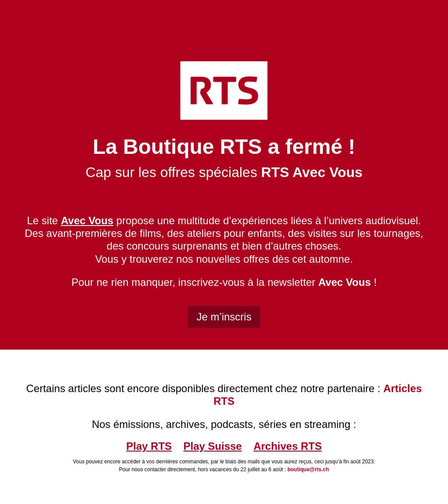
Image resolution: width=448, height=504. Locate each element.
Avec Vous (344, 282)
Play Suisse (212, 446)
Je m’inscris (224, 317)
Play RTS (149, 446)
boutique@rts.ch (308, 469)
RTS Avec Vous (312, 172)
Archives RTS (287, 446)
